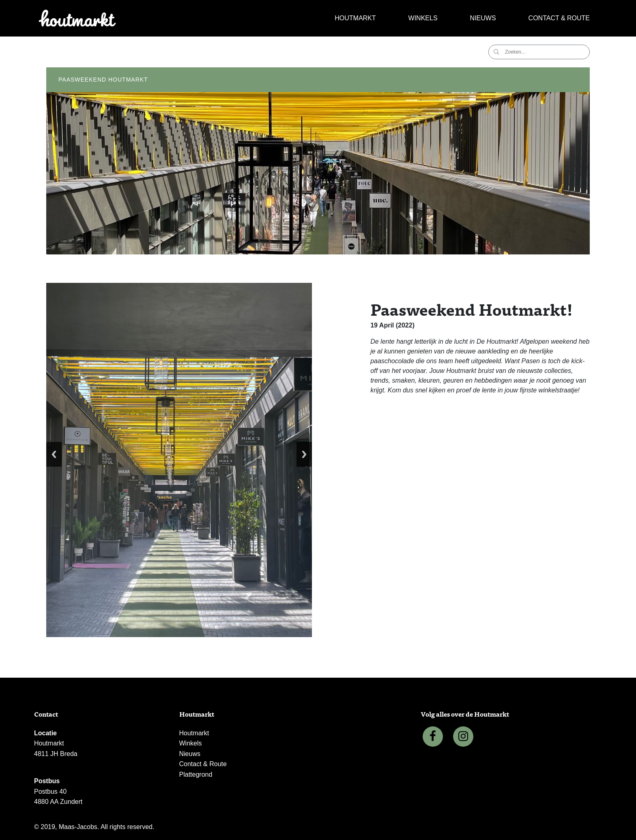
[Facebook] (433, 737)
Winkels (423, 18)
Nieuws (483, 18)
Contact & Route (559, 18)
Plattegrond (196, 774)
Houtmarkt (355, 18)
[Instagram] (463, 737)
